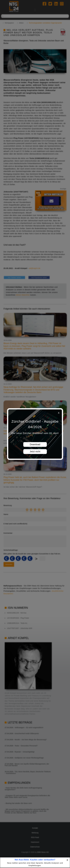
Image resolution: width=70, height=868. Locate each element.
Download (35, 445)
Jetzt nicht (35, 452)
